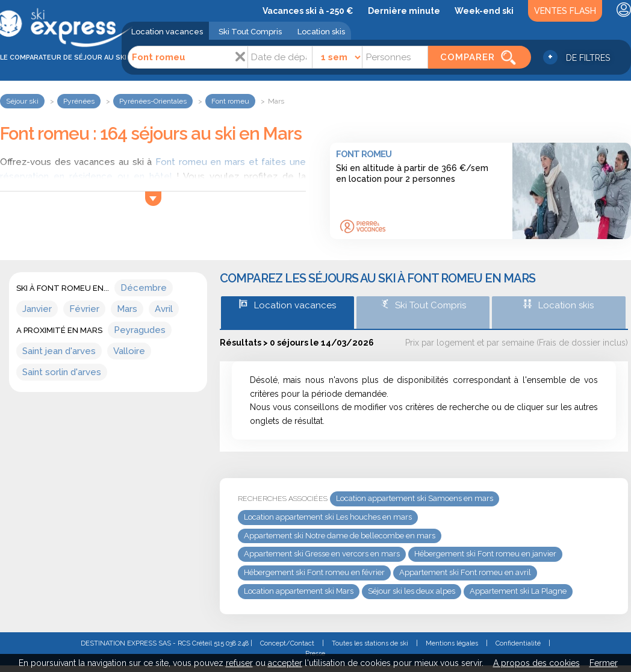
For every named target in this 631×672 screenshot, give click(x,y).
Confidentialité (518, 643)
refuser (239, 663)
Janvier (37, 309)
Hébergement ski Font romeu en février (314, 572)
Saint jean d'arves (59, 351)
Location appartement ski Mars (299, 591)
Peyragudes (140, 330)
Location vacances (167, 32)
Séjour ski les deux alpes (412, 591)
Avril (164, 309)
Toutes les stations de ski (370, 643)
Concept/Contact (287, 643)
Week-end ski (484, 11)
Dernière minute (404, 11)
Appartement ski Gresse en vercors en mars (322, 554)
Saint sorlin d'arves (62, 372)
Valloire (129, 351)
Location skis (321, 32)
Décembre (144, 288)
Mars (127, 309)
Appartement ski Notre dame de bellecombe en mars (340, 536)
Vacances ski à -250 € (308, 11)
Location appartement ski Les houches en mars (328, 517)
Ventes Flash (565, 11)
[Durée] (337, 57)
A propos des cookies (536, 663)
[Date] (280, 57)
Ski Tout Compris (250, 32)
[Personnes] (395, 57)
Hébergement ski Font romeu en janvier (485, 554)
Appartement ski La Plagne (518, 591)
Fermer (604, 663)
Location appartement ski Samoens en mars (415, 498)
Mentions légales (452, 643)
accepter (285, 663)
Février (84, 309)
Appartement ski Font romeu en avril (465, 572)
